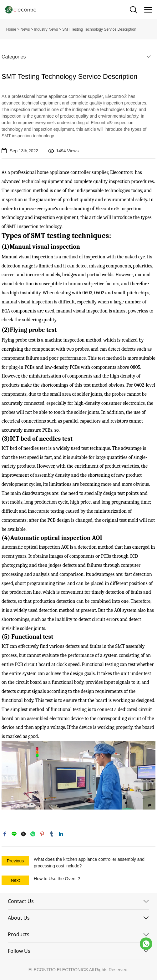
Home (11, 29)
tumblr (52, 834)
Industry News (46, 29)
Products (19, 934)
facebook (5, 834)
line (14, 834)
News (25, 29)
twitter (23, 834)
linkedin (61, 834)
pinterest (42, 834)
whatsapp (33, 834)
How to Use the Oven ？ (57, 879)
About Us (19, 918)
